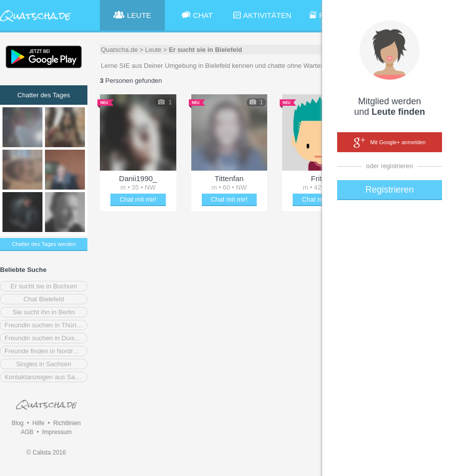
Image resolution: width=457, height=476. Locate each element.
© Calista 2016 (46, 453)
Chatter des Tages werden (43, 244)
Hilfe (38, 423)
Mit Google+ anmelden (390, 143)
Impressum (57, 432)
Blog (17, 423)
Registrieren (389, 190)
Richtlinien (67, 423)
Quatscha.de (119, 50)
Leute (154, 50)
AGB (27, 432)
